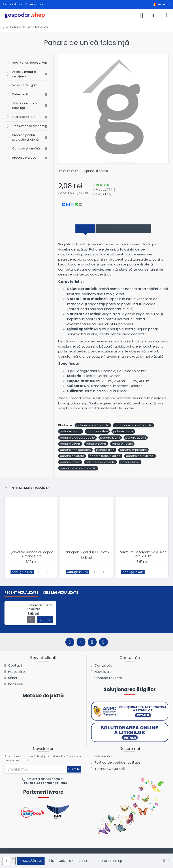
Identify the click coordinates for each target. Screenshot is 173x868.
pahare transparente (75, 451)
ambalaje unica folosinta (78, 469)
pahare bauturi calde (105, 457)
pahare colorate (72, 457)
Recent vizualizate (21, 593)
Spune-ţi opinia (96, 171)
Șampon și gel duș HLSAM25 (87, 552)
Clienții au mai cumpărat (27, 488)
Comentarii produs (141, 229)
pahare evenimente (100, 463)
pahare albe (105, 451)
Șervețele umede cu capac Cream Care (32, 554)
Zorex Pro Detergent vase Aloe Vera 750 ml (143, 554)
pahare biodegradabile (77, 438)
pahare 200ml (136, 438)
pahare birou (130, 463)
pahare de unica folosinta (133, 426)
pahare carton (97, 432)
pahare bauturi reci (140, 457)
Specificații (104, 229)
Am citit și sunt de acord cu (45, 781)
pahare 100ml (110, 438)
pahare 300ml (96, 444)
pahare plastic (71, 432)
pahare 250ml (70, 444)
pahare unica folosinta (93, 426)
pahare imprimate (133, 451)
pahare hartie (123, 432)
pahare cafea (70, 463)
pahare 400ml (122, 444)
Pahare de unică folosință (40, 607)
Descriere (77, 229)
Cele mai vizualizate (60, 593)
